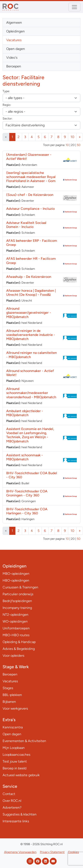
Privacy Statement (52, 852)
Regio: (7, 105)
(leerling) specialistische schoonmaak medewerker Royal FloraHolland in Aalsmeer (31, 177)
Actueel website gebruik (21, 775)
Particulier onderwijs (18, 594)
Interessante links (16, 821)
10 (72, 137)
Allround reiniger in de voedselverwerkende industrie (31, 335)
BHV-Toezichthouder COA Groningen (27, 493)
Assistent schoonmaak (25, 457)
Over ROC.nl (12, 801)
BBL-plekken (12, 695)
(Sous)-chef (30, 195)
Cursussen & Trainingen (20, 587)
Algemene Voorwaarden (20, 852)
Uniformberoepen (16, 628)
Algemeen (14, 23)
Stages (8, 688)
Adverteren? (12, 807)
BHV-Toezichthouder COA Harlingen (27, 511)
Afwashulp (29, 277)
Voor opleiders (13, 656)
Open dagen (16, 49)
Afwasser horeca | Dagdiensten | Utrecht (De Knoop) (31, 293)
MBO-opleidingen (16, 574)
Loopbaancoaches (16, 755)
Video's (12, 58)
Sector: (8, 119)
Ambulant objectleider (25, 413)
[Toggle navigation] (74, 7)
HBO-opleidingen (16, 580)
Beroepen (14, 66)
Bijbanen (9, 702)
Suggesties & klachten (20, 814)
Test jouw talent (15, 761)
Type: (6, 91)
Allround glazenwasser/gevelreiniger (29, 313)
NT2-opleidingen (15, 615)
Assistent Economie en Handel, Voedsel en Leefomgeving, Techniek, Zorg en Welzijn (30, 435)
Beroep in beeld (14, 768)
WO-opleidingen (15, 621)
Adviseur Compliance (30, 209)
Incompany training (17, 608)
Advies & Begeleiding (19, 649)
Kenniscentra (13, 727)
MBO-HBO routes (16, 635)
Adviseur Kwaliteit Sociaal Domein (26, 225)
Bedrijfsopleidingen (17, 601)
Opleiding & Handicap (19, 642)
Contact (9, 794)
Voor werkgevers (15, 708)
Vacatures (14, 40)
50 (79, 145)
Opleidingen (15, 31)
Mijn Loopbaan (14, 748)
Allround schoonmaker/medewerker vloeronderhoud (31, 393)
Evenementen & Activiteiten (24, 741)
